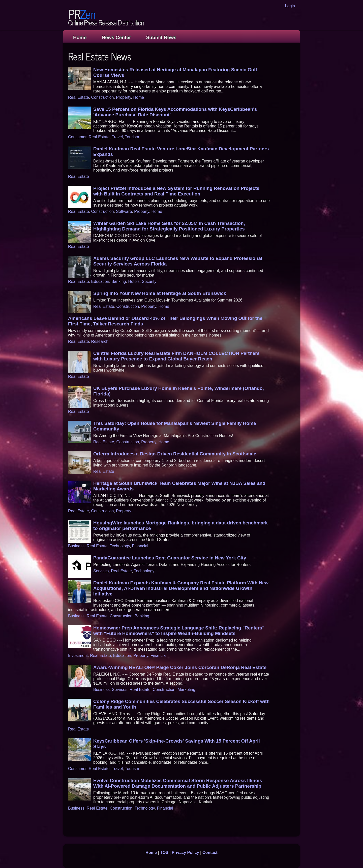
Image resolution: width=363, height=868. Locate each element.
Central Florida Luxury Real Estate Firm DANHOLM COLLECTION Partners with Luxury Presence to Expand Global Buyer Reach (176, 356)
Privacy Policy (185, 853)
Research (100, 341)
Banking (119, 281)
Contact (210, 853)
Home (80, 37)
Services (101, 571)
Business (76, 546)
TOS (164, 853)
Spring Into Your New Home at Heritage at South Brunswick (160, 293)
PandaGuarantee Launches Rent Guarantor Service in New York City (170, 558)
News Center (116, 37)
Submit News (161, 37)
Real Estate (79, 97)
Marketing (186, 690)
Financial (140, 546)
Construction (103, 97)
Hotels (134, 281)
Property (123, 97)
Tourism (132, 137)
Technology (120, 546)
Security (149, 281)
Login (290, 6)
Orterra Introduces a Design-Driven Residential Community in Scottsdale (175, 454)
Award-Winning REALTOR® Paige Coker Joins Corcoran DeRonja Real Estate (180, 667)
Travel (117, 137)
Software (124, 211)
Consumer (77, 137)
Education (100, 281)
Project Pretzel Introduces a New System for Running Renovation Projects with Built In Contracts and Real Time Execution (176, 191)
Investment (78, 656)
